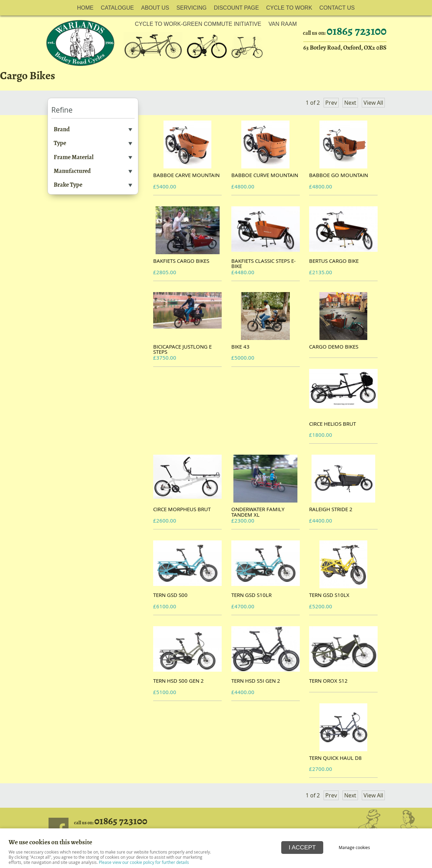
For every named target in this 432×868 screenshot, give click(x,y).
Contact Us (337, 8)
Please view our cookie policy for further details (144, 862)
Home (85, 8)
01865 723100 (121, 821)
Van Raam (283, 24)
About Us (155, 8)
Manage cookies (355, 847)
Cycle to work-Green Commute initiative (198, 24)
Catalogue (117, 8)
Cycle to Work (289, 8)
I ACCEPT (302, 847)
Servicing (191, 8)
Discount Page (236, 8)
